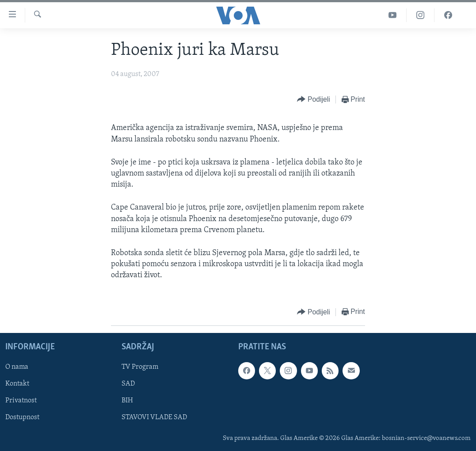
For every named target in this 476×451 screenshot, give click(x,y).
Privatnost (21, 401)
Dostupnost (22, 417)
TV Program (140, 367)
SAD (128, 384)
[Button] (313, 100)
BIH (127, 401)
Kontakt (17, 384)
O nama (17, 367)
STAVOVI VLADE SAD (154, 417)
